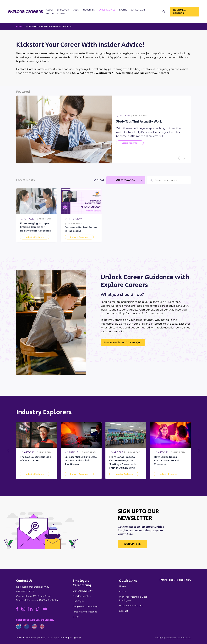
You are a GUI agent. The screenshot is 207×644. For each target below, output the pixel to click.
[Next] (185, 158)
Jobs (76, 10)
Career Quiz (138, 10)
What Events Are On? (131, 606)
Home (123, 586)
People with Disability (85, 606)
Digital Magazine (56, 14)
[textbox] (126, 180)
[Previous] (179, 158)
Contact (124, 611)
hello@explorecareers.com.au (33, 587)
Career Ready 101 (130, 143)
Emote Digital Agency (69, 638)
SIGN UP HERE (132, 544)
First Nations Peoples (85, 612)
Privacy (42, 638)
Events (123, 10)
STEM (76, 617)
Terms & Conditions (26, 638)
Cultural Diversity (83, 591)
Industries (89, 10)
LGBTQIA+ (79, 601)
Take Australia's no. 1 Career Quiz (123, 342)
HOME (19, 26)
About (50, 10)
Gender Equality (82, 596)
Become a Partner (180, 12)
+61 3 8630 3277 (25, 591)
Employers (63, 10)
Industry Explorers (35, 474)
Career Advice (107, 10)
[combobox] (126, 180)
